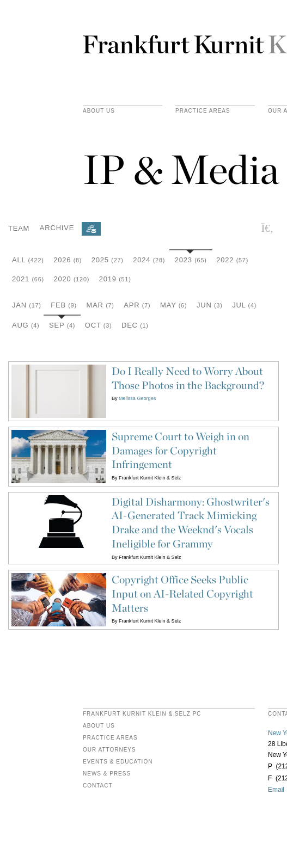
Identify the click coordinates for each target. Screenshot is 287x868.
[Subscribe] (91, 229)
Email (276, 790)
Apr (137, 305)
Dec (135, 325)
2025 (108, 260)
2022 (232, 260)
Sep (62, 325)
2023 (191, 260)
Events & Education (118, 762)
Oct (99, 325)
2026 (68, 260)
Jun (210, 305)
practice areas (203, 111)
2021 (28, 279)
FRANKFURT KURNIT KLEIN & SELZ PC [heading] (142, 714)
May (173, 305)
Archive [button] (57, 228)
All (28, 260)
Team (19, 228)
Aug (26, 325)
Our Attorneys (109, 750)
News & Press (107, 774)
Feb (64, 305)
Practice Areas (110, 738)
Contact (98, 786)
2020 (71, 279)
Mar (100, 305)
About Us (99, 111)
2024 (149, 260)
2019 (115, 279)
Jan (27, 305)
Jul (244, 305)
